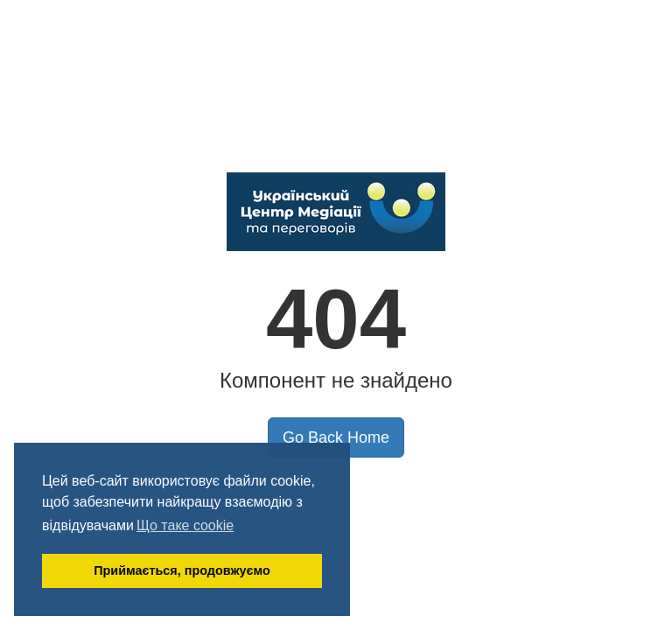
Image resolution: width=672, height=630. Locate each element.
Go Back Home (336, 437)
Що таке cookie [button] (185, 525)
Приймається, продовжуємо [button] (182, 570)
